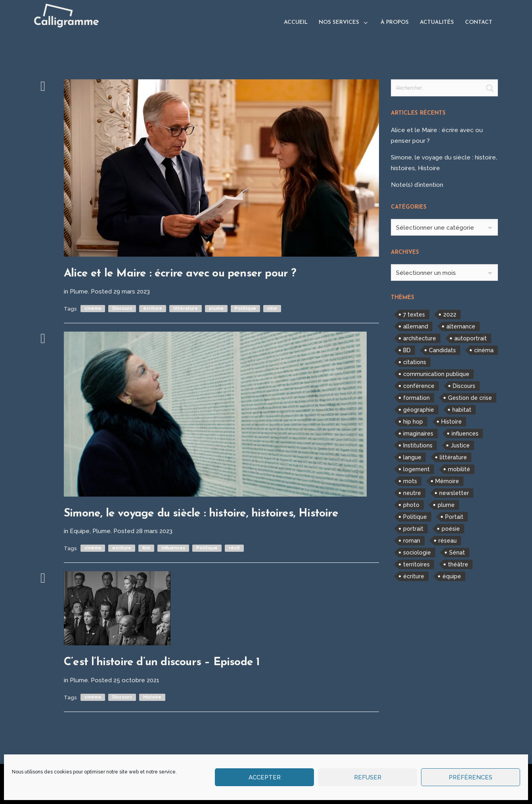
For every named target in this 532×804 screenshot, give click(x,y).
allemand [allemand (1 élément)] (416, 326)
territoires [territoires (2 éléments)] (416, 564)
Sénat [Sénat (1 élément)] (457, 553)
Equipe (80, 531)
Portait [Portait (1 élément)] (454, 517)
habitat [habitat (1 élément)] (462, 410)
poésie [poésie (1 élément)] (451, 529)
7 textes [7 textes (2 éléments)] (414, 315)
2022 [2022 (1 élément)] (450, 315)
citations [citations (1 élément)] (415, 362)
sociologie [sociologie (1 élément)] (417, 553)
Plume (79, 292)
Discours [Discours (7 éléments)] (464, 386)
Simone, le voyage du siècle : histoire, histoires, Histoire (201, 514)
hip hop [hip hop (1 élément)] (413, 422)
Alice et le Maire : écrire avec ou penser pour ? (180, 274)
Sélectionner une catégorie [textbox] (435, 228)
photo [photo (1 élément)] (411, 505)
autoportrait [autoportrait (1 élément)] (471, 338)
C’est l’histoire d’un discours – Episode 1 (162, 662)
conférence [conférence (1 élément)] (419, 386)
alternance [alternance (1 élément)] (461, 326)
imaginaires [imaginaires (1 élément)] (418, 434)
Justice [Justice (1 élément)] (460, 445)
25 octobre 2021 (136, 680)
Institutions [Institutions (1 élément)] (418, 445)
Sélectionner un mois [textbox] (426, 273)
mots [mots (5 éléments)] (410, 481)
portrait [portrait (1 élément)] (413, 529)
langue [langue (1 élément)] (412, 457)
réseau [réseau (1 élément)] (448, 541)
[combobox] (444, 227)
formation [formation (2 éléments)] (416, 398)
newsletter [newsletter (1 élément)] (454, 493)
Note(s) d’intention (417, 185)
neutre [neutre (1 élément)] (412, 493)
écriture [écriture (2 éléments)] (414, 576)
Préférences (471, 777)
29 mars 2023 (132, 292)
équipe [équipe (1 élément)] (452, 576)
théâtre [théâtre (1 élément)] (458, 564)
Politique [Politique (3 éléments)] (415, 517)
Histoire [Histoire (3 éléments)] (452, 422)
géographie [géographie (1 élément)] (419, 410)
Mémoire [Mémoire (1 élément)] (447, 481)
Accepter (265, 777)
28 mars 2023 (154, 531)
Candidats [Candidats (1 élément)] (442, 350)
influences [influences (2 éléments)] (465, 434)
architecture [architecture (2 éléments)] (420, 338)
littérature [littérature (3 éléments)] (453, 457)
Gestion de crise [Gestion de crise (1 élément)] (470, 398)
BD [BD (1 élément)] (407, 350)
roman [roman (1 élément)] (412, 541)
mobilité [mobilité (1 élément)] (459, 469)
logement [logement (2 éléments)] (416, 469)
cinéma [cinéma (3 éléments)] (484, 350)
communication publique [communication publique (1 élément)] (436, 374)
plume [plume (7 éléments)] (446, 505)
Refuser (368, 777)
